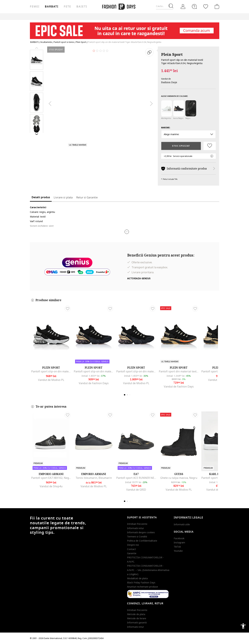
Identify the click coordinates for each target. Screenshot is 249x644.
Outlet (158, 17)
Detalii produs (41, 197)
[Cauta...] (165, 6)
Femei (35, 7)
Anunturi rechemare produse (143, 587)
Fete (67, 7)
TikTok (177, 547)
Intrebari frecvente (137, 524)
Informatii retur (135, 528)
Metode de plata (136, 614)
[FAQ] (194, 6)
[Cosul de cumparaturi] (216, 6)
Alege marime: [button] (188, 134)
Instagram (179, 542)
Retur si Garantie (87, 197)
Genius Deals (173, 17)
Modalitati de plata (137, 578)
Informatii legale (188, 518)
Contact (131, 549)
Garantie (132, 553)
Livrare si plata (63, 197)
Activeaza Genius (139, 278)
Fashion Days (169, 82)
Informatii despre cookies (141, 532)
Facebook (179, 538)
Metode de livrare (137, 618)
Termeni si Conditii (137, 537)
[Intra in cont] (183, 7)
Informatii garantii (137, 623)
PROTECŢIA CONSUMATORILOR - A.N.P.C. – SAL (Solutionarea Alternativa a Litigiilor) (148, 570)
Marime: (166, 128)
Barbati (52, 7)
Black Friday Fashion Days (141, 582)
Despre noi (133, 545)
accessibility (243, 626)
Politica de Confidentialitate (142, 541)
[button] (127, 232)
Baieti (82, 7)
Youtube (178, 551)
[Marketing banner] (125, 29)
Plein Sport (172, 54)
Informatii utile (182, 524)
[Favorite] (206, 6)
